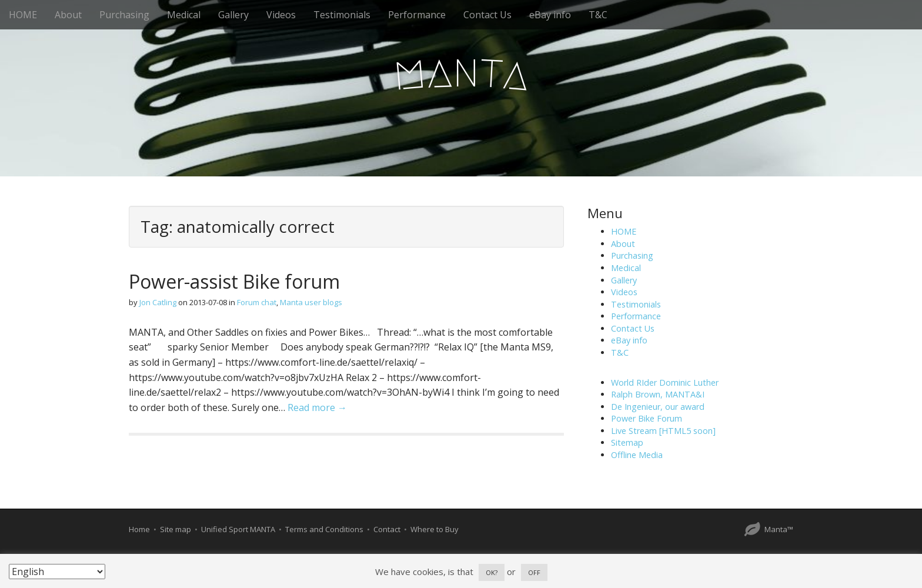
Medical (184, 15)
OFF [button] (534, 572)
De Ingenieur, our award (658, 407)
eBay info (550, 15)
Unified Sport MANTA (238, 529)
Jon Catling (158, 302)
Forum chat (257, 302)
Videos (281, 15)
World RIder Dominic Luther (665, 382)
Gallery (233, 15)
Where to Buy (435, 529)
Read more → (317, 407)
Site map (176, 529)
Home (139, 529)
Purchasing (124, 15)
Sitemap (627, 442)
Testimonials (342, 15)
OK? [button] (492, 572)
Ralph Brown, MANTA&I (658, 394)
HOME (23, 15)
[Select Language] (57, 572)
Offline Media (637, 455)
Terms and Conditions (324, 529)
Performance (417, 15)
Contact (387, 529)
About (68, 15)
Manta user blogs (311, 302)
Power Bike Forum (647, 418)
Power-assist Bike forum (234, 281)
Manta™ (779, 529)
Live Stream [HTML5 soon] (663, 431)
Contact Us (487, 15)
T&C (598, 15)
